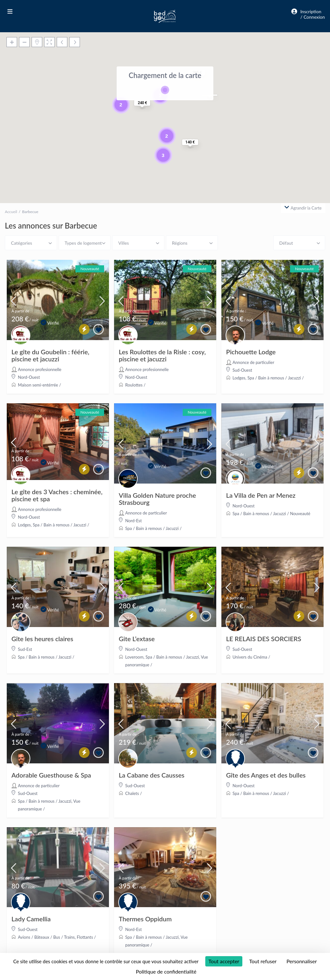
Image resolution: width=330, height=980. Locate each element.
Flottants (85, 937)
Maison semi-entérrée (38, 385)
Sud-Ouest (243, 370)
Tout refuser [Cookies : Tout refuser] (263, 961)
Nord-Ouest (29, 377)
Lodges (239, 378)
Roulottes (134, 385)
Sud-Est (25, 649)
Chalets (132, 793)
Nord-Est (134, 521)
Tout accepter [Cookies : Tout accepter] (224, 961)
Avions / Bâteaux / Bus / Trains (46, 937)
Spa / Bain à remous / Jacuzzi (274, 378)
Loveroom (135, 657)
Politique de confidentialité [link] (166, 971)
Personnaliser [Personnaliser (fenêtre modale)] (302, 961)
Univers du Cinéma (250, 657)
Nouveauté (300, 514)
